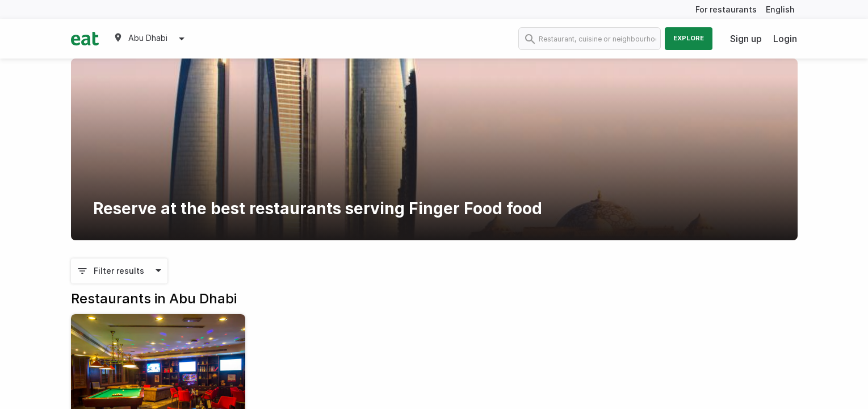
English (780, 9)
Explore (689, 38)
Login (785, 39)
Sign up (746, 39)
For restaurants (726, 9)
